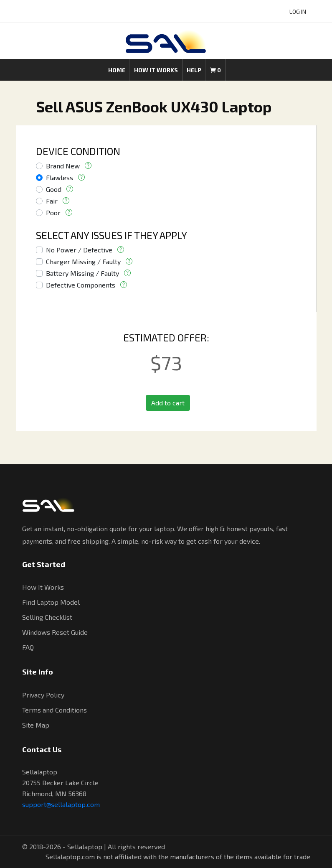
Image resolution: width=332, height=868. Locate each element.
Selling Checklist (47, 617)
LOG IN (298, 11)
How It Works (43, 587)
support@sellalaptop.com (61, 804)
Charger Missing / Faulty (83, 261)
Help (194, 70)
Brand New (63, 166)
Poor (53, 213)
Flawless (60, 177)
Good (54, 189)
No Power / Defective (79, 250)
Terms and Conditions (54, 710)
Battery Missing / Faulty (82, 273)
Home (117, 70)
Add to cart (168, 403)
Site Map (36, 725)
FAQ (28, 647)
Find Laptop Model (51, 602)
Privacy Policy (43, 695)
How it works (156, 70)
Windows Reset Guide (55, 632)
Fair (52, 201)
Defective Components (81, 285)
